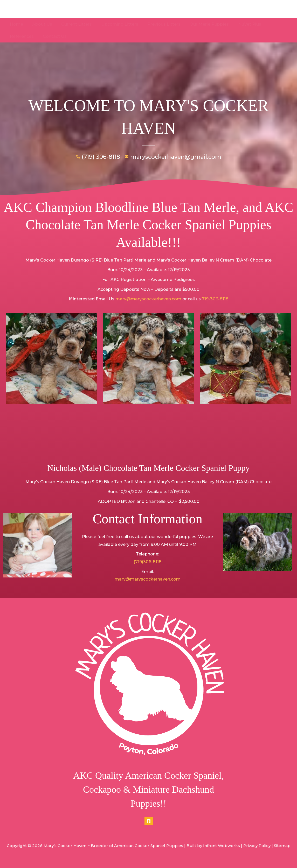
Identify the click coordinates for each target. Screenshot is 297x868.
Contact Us (21, 36)
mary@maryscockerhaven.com (148, 299)
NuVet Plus (244, 24)
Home (16, 24)
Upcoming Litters (117, 24)
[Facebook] (149, 821)
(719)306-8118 (148, 562)
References (276, 24)
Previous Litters (160, 24)
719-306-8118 (215, 299)
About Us (41, 24)
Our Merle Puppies (205, 24)
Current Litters (74, 24)
